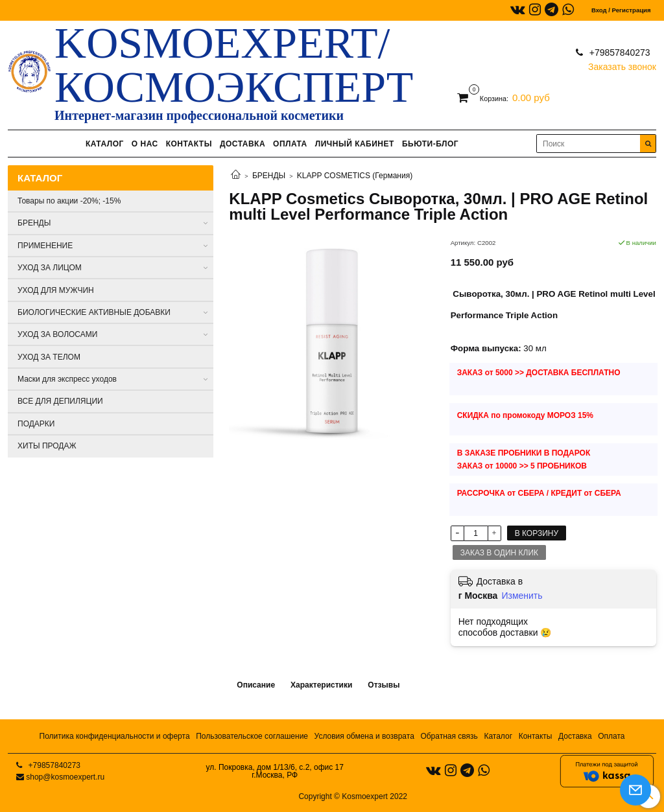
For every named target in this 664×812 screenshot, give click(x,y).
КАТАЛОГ (105, 144)
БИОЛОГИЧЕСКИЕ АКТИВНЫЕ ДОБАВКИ (94, 312)
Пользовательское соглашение (252, 736)
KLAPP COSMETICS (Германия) (355, 176)
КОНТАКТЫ (189, 144)
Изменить (522, 596)
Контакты (536, 736)
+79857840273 (619, 52)
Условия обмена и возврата (364, 736)
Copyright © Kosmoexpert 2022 (353, 796)
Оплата (611, 736)
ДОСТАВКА (243, 144)
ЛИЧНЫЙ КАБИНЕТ (355, 144)
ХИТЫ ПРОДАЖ (47, 446)
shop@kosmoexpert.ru (65, 777)
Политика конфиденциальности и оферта (115, 736)
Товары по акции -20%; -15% (69, 201)
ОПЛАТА (290, 144)
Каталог (498, 736)
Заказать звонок (622, 64)
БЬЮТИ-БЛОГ (430, 144)
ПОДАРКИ (36, 424)
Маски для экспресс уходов (67, 379)
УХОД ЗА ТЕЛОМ (49, 357)
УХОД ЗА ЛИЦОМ (50, 268)
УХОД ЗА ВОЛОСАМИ (57, 334)
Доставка (575, 736)
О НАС (145, 144)
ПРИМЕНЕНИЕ (45, 246)
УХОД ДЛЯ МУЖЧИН (56, 290)
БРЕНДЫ (269, 176)
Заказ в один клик (499, 553)
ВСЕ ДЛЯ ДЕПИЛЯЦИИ (60, 401)
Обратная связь (449, 736)
